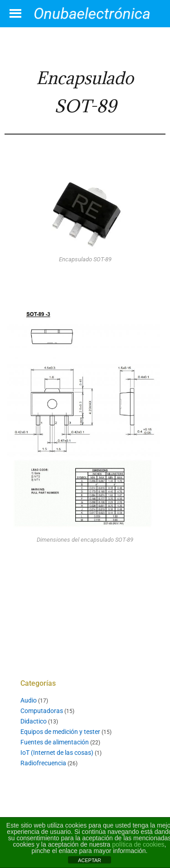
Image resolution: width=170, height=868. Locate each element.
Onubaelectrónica (92, 13)
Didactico (34, 721)
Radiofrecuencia (43, 763)
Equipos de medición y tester (60, 732)
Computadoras (42, 711)
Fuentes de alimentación (55, 742)
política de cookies (138, 844)
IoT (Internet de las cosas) (57, 753)
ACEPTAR (90, 860)
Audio (29, 700)
